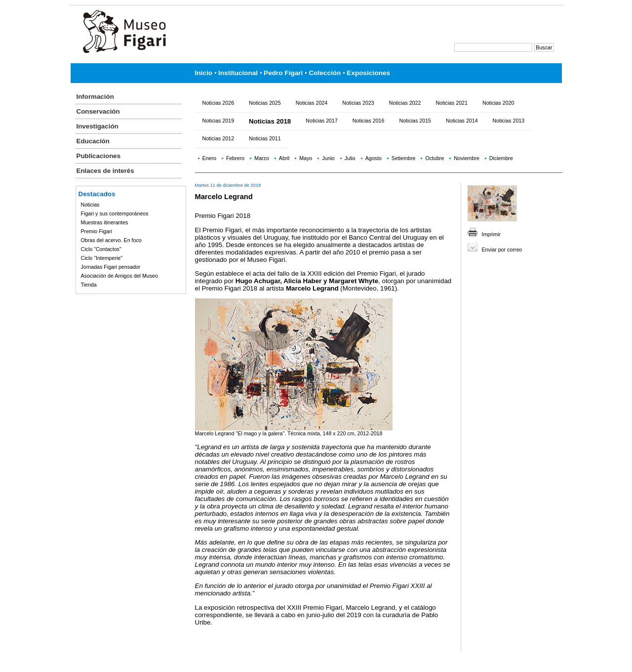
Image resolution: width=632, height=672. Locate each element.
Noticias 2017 (322, 121)
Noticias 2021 (452, 103)
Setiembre (404, 158)
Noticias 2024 (312, 103)
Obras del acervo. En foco (111, 240)
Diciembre (501, 158)
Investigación (98, 126)
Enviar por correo (502, 250)
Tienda (89, 285)
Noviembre (467, 158)
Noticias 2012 (218, 138)
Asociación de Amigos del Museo (119, 276)
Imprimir (491, 234)
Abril (284, 158)
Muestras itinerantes (105, 222)
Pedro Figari (283, 73)
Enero (209, 158)
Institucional (238, 73)
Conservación (98, 111)
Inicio (204, 73)
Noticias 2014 (462, 121)
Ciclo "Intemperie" (102, 258)
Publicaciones (99, 156)
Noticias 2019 (218, 121)
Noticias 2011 (265, 138)
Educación (93, 141)
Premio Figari (97, 231)
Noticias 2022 (405, 103)
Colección (325, 73)
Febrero (235, 158)
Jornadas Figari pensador (111, 267)
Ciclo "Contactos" (101, 249)
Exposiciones (368, 73)
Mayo (306, 158)
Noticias (90, 205)
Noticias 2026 (218, 103)
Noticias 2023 (358, 103)
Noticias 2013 (509, 121)
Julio (350, 158)
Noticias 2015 (415, 121)
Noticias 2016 (369, 121)
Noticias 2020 (498, 103)
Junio (328, 158)
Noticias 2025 (265, 103)
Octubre (434, 158)
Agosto (374, 158)
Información (95, 97)
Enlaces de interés (105, 171)
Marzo (262, 158)
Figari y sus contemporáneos (115, 213)
